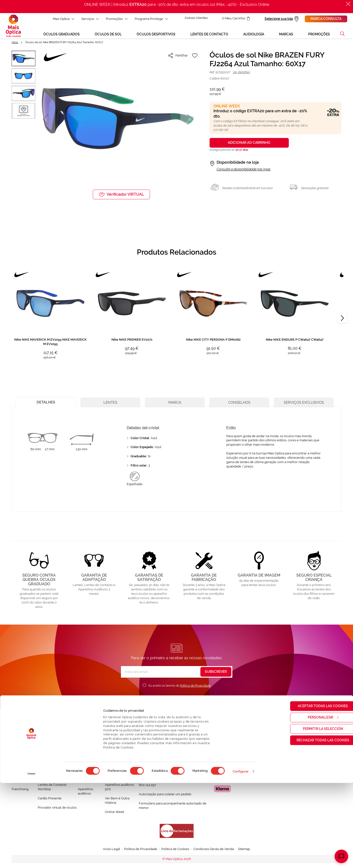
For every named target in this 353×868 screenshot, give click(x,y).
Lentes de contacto (85, 779)
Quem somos (21, 758)
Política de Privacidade (195, 687)
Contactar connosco (154, 777)
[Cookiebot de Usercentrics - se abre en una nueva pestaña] (31, 859)
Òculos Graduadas (91, 758)
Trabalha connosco (19, 779)
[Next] (342, 319)
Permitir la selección (313, 814)
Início (15, 44)
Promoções (116, 19)
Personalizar (313, 802)
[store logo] (13, 26)
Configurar (241, 856)
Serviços (89, 19)
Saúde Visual (47, 758)
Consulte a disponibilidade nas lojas (244, 170)
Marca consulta (326, 19)
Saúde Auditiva (49, 768)
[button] (342, 35)
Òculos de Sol (88, 768)
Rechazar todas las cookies (313, 825)
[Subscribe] (216, 673)
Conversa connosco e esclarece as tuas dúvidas (174, 759)
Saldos (110, 777)
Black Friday (114, 758)
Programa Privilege (150, 19)
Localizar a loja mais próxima (240, 758)
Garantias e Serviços (53, 777)
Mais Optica (63, 19)
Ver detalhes (241, 73)
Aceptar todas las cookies (313, 791)
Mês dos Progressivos (121, 768)
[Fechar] (348, 4)
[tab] (47, 403)
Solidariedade (22, 768)
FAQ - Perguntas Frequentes (160, 768)
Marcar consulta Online (235, 749)
